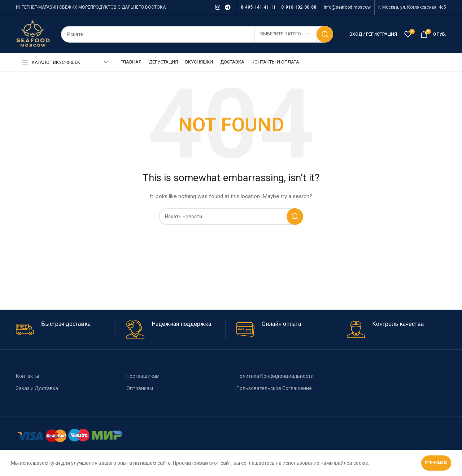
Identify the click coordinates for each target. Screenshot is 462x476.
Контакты (27, 376)
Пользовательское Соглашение (274, 388)
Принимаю (436, 463)
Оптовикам (140, 388)
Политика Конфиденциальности (275, 376)
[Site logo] (33, 34)
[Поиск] (197, 34)
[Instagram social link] (217, 7)
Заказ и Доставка (37, 388)
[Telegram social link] (228, 7)
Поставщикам (143, 376)
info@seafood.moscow (347, 7)
